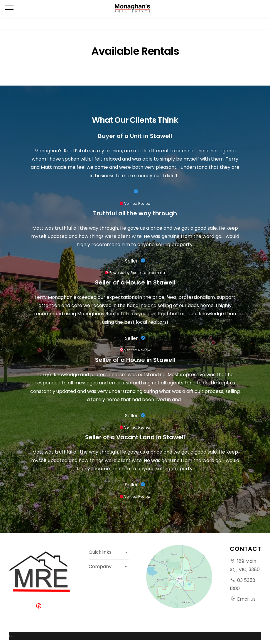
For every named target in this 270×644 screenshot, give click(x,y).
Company (100, 567)
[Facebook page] (40, 606)
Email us (246, 599)
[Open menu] (9, 8)
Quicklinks (100, 552)
